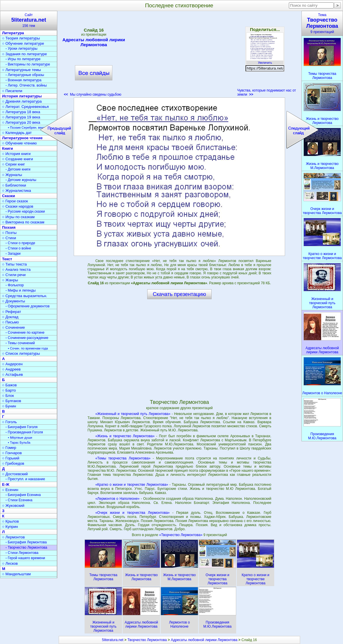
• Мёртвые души (20, 438)
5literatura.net (113, 640)
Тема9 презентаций (322, 23)
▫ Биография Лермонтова (26, 542)
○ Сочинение (13, 327)
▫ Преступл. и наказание (25, 479)
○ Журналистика (17, 191)
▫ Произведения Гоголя (24, 432)
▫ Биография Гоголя (22, 427)
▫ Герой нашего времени (25, 558)
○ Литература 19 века (21, 117)
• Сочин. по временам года (28, 348)
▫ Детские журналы (21, 180)
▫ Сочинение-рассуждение (27, 338)
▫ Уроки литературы (22, 49)
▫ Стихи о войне (18, 248)
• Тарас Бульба (19, 442)
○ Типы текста (14, 264)
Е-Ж (6, 484)
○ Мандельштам (16, 574)
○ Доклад (10, 317)
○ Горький (11, 458)
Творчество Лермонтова (147, 640)
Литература (13, 33)
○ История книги (16, 154)
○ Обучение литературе (23, 43)
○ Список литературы (21, 353)
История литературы (22, 96)
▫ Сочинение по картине (25, 333)
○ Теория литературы (21, 38)
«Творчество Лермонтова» (181, 535)
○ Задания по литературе (24, 54)
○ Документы (13, 301)
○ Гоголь (10, 422)
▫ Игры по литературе (23, 59)
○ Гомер (9, 448)
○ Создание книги (18, 159)
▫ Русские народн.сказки (25, 211)
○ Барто (9, 390)
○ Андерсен (12, 364)
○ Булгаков (12, 401)
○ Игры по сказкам (18, 217)
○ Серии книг (13, 164)
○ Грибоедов (13, 463)
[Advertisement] (179, 56)
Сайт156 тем (29, 20)
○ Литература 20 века (21, 122)
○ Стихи (9, 238)
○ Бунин (9, 406)
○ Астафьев (12, 374)
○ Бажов (9, 385)
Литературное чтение (22, 138)
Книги (7, 148)
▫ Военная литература (23, 80)
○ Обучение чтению (19, 143)
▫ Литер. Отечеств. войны (26, 85)
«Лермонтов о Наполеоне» (118, 499)
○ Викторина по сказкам (23, 222)
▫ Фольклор (15, 285)
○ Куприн (10, 527)
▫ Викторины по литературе (28, 64)
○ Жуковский (13, 506)
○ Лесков (10, 563)
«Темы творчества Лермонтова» (123, 458)
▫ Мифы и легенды (21, 290)
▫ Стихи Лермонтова (22, 553)
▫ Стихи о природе (20, 243)
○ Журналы (12, 175)
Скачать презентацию (179, 294)
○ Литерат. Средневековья (25, 107)
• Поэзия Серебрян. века (26, 128)
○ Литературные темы (22, 70)
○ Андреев (11, 369)
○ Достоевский (15, 474)
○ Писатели (12, 91)
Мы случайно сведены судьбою (92, 94)
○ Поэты (9, 233)
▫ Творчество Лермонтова (26, 547)
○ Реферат (12, 312)
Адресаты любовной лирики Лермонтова (94, 42)
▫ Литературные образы (25, 75)
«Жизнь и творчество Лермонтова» (125, 436)
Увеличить (265, 61)
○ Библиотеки (14, 185)
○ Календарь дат (17, 133)
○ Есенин (10, 490)
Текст (7, 259)
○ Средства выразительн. (25, 296)
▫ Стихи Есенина (19, 500)
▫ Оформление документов (28, 306)
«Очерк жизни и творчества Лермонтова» (133, 513)
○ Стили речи (14, 275)
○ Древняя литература (22, 101)
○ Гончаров (12, 453)
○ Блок (8, 396)
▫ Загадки (13, 254)
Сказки (8, 196)
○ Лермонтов (13, 537)
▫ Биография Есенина (23, 495)
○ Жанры (10, 280)
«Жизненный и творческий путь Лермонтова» (133, 414)
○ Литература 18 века (21, 112)
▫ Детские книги (18, 169)
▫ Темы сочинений (20, 343)
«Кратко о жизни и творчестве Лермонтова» (132, 485)
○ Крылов (10, 521)
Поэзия (9, 227)
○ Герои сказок (15, 201)
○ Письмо (11, 322)
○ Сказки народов (18, 206)
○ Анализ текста (16, 270)
